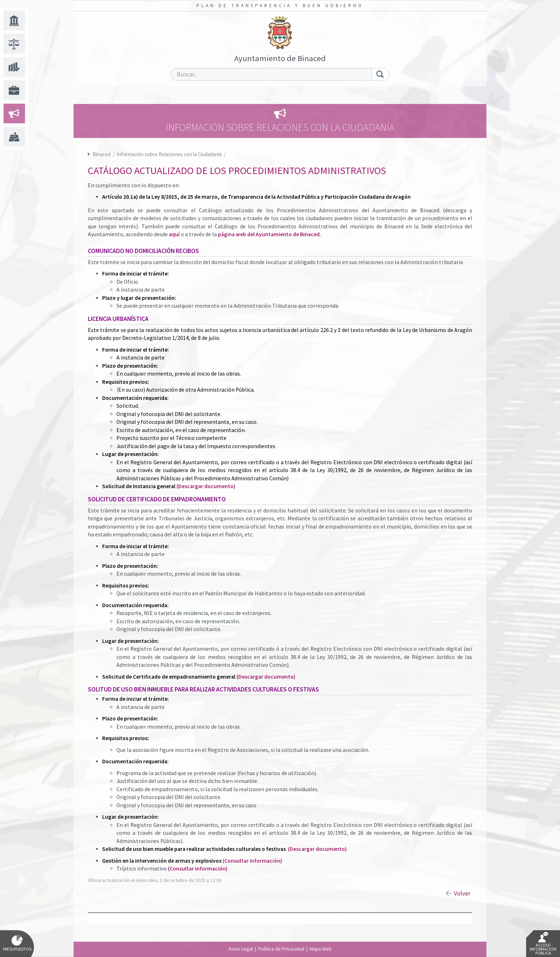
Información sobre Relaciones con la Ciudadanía (170, 154)
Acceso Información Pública (543, 944)
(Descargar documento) (206, 486)
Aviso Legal (241, 949)
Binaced (102, 154)
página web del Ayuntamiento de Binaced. (269, 234)
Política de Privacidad (281, 949)
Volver (462, 893)
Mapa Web (321, 949)
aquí (174, 234)
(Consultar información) (252, 861)
